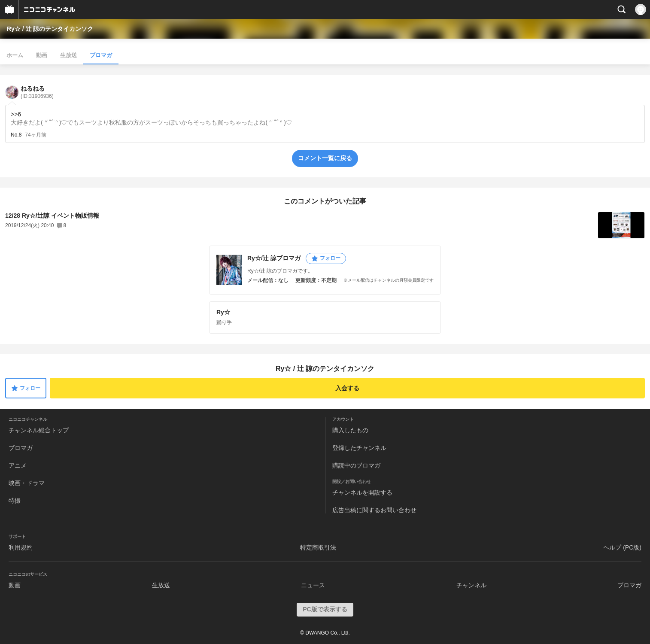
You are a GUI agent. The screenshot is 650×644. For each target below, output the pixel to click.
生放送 (68, 55)
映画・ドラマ (27, 483)
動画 (42, 55)
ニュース (313, 585)
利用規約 (21, 547)
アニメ (18, 465)
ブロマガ (101, 55)
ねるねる (37, 92)
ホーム (15, 55)
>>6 (16, 114)
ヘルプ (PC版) (622, 547)
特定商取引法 (318, 547)
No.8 (16, 135)
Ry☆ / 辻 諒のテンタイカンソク (50, 29)
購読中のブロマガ (356, 465)
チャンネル (471, 585)
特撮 (15, 501)
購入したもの (350, 430)
